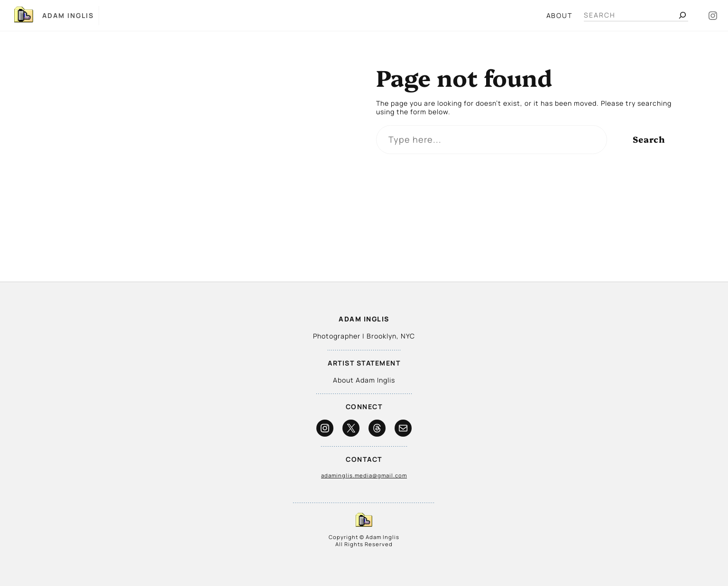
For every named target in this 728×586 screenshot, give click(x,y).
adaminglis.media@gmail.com (364, 475)
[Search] (682, 15)
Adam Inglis (68, 15)
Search (649, 139)
